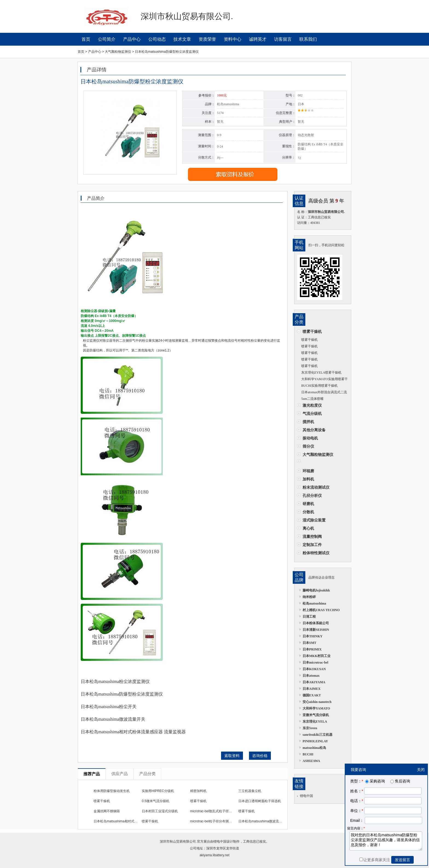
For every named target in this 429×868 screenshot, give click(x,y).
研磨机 (308, 504)
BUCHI (308, 754)
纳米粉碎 (309, 597)
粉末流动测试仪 (316, 487)
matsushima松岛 (314, 748)
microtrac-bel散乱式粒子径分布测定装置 (219, 811)
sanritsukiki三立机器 (318, 735)
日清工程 (309, 617)
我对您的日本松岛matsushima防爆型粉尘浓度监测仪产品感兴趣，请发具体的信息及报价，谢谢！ (386, 841)
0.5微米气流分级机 (156, 801)
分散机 (308, 512)
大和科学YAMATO (316, 708)
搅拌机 (308, 422)
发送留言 (402, 860)
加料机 (308, 479)
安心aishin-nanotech (317, 702)
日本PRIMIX (312, 649)
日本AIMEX (311, 689)
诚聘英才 (258, 39)
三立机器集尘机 (250, 791)
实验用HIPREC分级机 (158, 791)
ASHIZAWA (311, 761)
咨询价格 (260, 756)
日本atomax (311, 676)
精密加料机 (198, 791)
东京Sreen (310, 728)
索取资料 (232, 756)
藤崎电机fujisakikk (316, 590)
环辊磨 (308, 471)
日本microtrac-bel (315, 662)
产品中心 (132, 39)
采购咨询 (375, 781)
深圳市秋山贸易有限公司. (178, 841)
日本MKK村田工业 (317, 656)
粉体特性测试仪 (316, 553)
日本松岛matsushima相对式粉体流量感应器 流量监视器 (134, 821)
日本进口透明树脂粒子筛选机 (260, 801)
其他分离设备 (314, 430)
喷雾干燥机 (312, 332)
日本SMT (309, 643)
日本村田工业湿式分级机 (160, 811)
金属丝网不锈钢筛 (107, 811)
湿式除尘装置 (314, 520)
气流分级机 (312, 414)
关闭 (421, 770)
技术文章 (182, 39)
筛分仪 (308, 446)
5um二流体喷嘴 (312, 399)
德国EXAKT (312, 695)
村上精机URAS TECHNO (321, 610)
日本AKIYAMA (314, 682)
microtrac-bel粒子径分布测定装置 (214, 821)
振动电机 (310, 438)
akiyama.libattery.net (214, 855)
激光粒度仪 (312, 405)
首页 (86, 39)
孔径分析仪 (312, 495)
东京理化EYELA (315, 722)
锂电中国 (306, 796)
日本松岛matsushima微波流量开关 (264, 821)
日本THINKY (313, 636)
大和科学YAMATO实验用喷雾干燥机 (322, 380)
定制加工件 (312, 545)
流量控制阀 (312, 536)
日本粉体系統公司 (316, 623)
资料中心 (233, 39)
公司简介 (107, 39)
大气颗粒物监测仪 (318, 454)
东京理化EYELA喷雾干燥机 (321, 373)
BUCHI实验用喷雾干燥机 (319, 386)
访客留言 (283, 39)
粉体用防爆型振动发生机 (112, 791)
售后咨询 (400, 781)
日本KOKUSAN (314, 669)
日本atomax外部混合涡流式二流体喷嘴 (322, 393)
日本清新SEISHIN (316, 630)
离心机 (308, 528)
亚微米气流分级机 (316, 715)
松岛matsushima (314, 603)
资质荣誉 (207, 39)
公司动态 (157, 39)
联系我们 (308, 39)
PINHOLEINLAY (315, 741)
